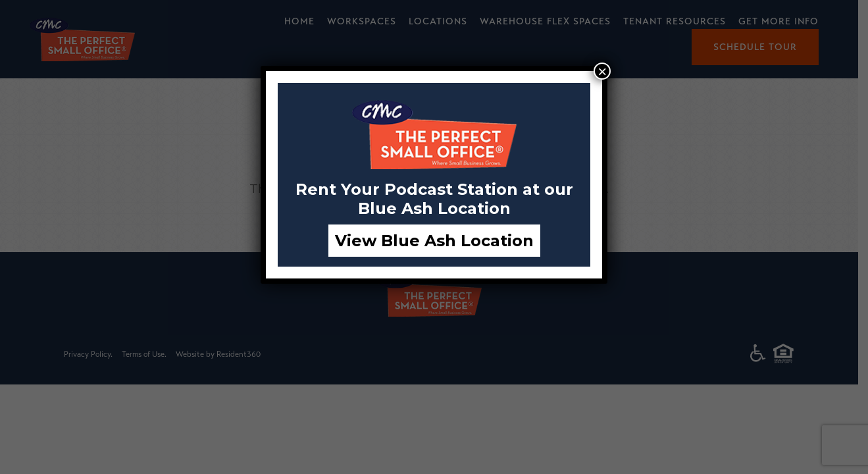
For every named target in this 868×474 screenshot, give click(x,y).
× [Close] (602, 71)
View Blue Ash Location (434, 241)
